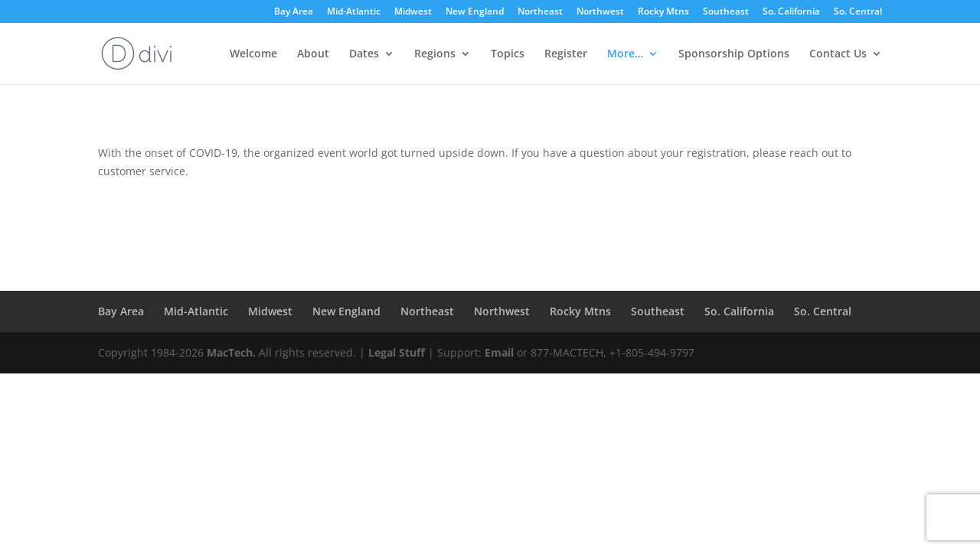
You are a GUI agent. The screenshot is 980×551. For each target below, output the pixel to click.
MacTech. (231, 352)
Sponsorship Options (734, 54)
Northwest (600, 12)
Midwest (413, 12)
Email (499, 352)
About (313, 54)
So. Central (858, 12)
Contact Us (838, 54)
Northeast (540, 12)
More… (625, 54)
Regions (435, 54)
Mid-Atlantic (354, 12)
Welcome (253, 54)
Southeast (726, 12)
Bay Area (294, 12)
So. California (791, 12)
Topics (508, 54)
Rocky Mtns (663, 12)
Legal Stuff (397, 352)
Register (566, 54)
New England (475, 12)
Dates (364, 54)
